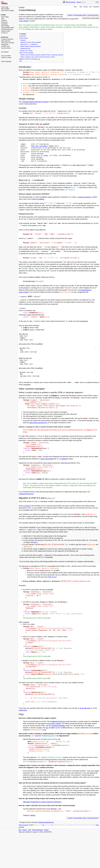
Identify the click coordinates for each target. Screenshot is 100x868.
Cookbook (64, 452)
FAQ (3, 19)
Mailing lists (5, 44)
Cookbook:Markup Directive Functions (35, 101)
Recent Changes (71, 2)
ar (34, 816)
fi (51, 816)
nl (65, 816)
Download (4, 22)
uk (87, 816)
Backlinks (96, 7)
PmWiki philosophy (7, 29)
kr (59, 816)
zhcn (91, 816)
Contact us (5, 33)
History (86, 7)
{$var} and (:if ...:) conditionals (29, 44)
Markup (33, 806)
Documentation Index (80, 15)
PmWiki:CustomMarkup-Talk (46, 813)
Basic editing (5, 26)
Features (4, 20)
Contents (23, 34)
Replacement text (25, 49)
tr (86, 816)
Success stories (6, 48)
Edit (81, 7)
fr (52, 816)
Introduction (23, 36)
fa (50, 816)
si (77, 816)
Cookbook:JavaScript (58, 713)
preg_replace (24, 21)
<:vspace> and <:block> (26, 51)
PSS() (35, 535)
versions (27, 499)
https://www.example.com (38, 416)
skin (47, 719)
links (46, 154)
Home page (5, 7)
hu (54, 816)
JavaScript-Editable (58, 717)
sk (78, 816)
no (67, 816)
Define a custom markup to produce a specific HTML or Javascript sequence (42, 55)
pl (68, 816)
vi (88, 816)
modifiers (41, 197)
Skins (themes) (6, 41)
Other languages (6, 61)
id (55, 816)
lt (60, 816)
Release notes (6, 31)
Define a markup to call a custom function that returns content (38, 57)
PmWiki (3, 15)
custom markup (55, 715)
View (75, 7)
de (43, 816)
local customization (47, 452)
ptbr (72, 816)
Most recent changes (8, 11)
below (89, 424)
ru (75, 816)
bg (36, 816)
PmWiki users (5, 46)
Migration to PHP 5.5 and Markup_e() (30, 59)
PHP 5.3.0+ (52, 569)
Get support (5, 52)
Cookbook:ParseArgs (26, 487)
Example (23, 40)
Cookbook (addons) (7, 39)
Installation (5, 24)
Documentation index (8, 27)
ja (58, 816)
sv (82, 816)
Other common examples (26, 53)
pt (70, 816)
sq (80, 816)
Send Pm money (6, 58)
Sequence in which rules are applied (31, 42)
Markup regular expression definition (31, 46)
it (56, 816)
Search (79, 2)
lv (62, 816)
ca (38, 816)
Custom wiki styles (93, 15)
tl (84, 816)
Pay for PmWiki (6, 56)
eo (46, 816)
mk (63, 816)
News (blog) (5, 17)
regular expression (85, 195)
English (31, 816)
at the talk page (85, 700)
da (41, 816)
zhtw (94, 816)
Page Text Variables (39, 144)
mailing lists (23, 702)
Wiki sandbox (5, 9)
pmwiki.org (4, 37)
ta (83, 816)
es (48, 816)
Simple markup (23, 38)
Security (70, 15)
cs (40, 816)
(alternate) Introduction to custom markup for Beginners (42, 793)
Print (91, 7)
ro (74, 816)
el (45, 816)
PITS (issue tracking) (8, 43)
